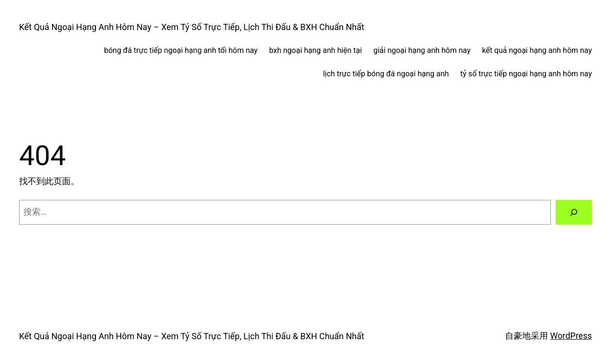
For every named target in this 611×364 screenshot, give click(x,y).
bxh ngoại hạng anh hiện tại (316, 50)
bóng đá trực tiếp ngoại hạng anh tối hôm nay (181, 50)
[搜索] (574, 212)
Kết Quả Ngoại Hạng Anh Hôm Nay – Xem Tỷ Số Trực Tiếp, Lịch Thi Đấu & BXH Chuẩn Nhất (192, 27)
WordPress (571, 336)
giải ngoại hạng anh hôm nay (422, 50)
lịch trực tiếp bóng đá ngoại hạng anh (386, 74)
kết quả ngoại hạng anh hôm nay (537, 50)
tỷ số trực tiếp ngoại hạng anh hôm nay (526, 74)
